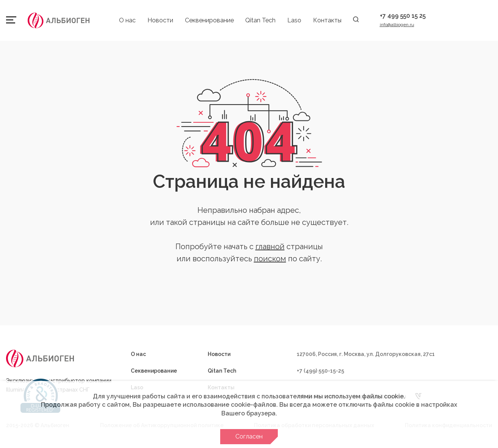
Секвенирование (209, 20)
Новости (160, 20)
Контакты (327, 20)
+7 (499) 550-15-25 (320, 371)
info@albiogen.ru (397, 25)
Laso (294, 20)
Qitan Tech (260, 20)
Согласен (249, 436)
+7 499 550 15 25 (403, 16)
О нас (127, 20)
